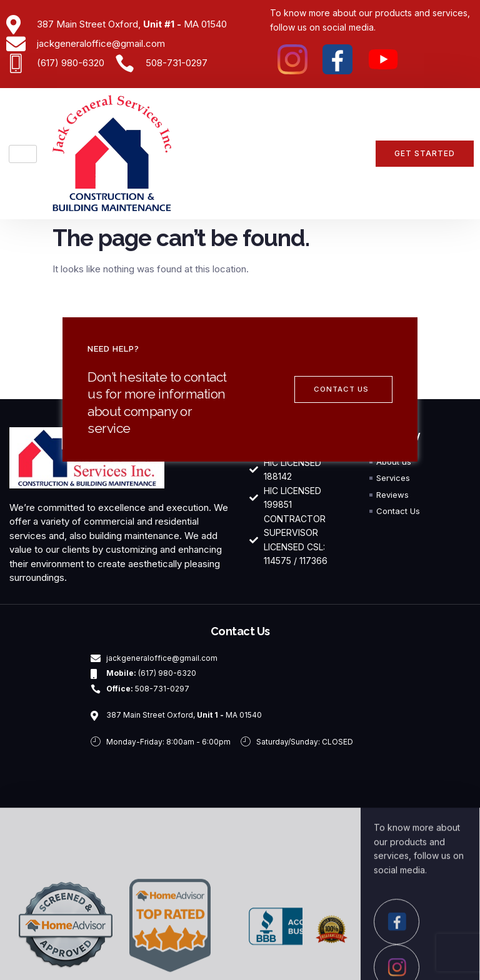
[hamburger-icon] (23, 154)
